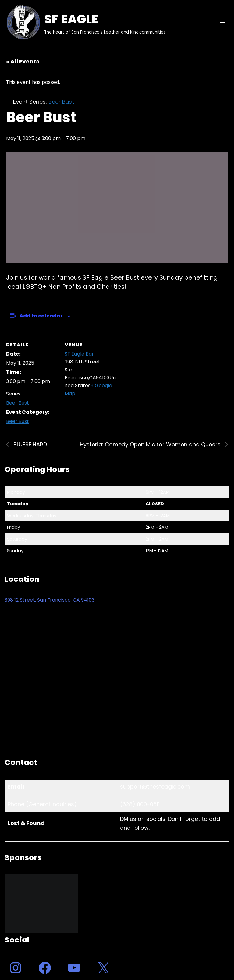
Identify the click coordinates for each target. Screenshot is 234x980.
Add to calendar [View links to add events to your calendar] (41, 316)
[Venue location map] (155, 374)
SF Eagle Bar (79, 354)
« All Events (23, 61)
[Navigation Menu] (223, 23)
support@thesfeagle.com (155, 787)
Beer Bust (18, 403)
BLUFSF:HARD (29, 444)
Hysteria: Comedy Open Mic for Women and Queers (151, 444)
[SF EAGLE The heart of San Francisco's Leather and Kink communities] (85, 23)
